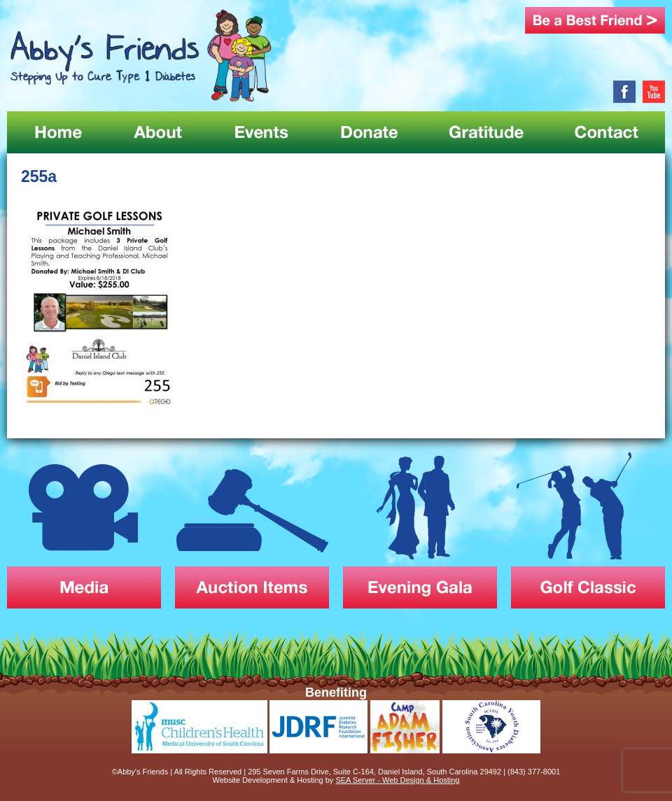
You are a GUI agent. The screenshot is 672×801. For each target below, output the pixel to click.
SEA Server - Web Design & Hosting (397, 780)
